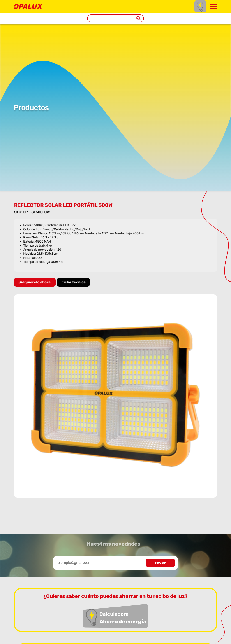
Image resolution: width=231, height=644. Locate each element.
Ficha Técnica (74, 282)
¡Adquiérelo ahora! (36, 282)
